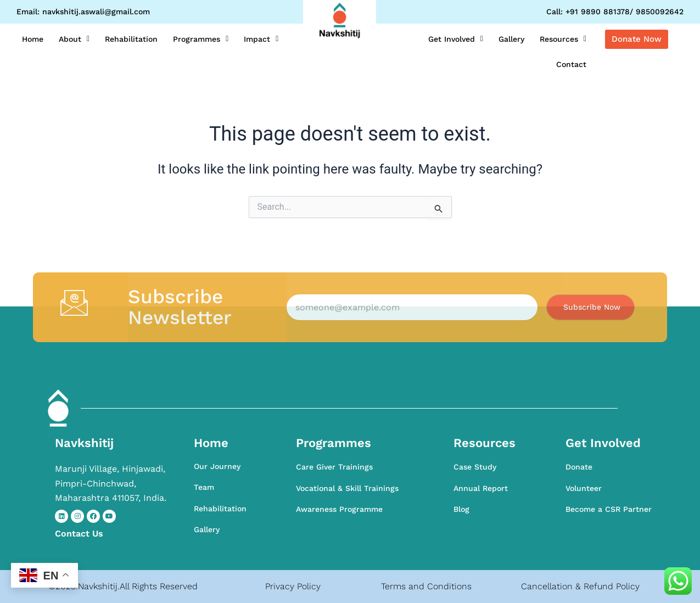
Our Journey (217, 466)
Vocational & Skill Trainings (347, 488)
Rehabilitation (131, 39)
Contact (571, 64)
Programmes (201, 39)
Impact (261, 39)
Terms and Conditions (426, 586)
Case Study (475, 467)
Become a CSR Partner (609, 509)
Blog (461, 509)
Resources (563, 39)
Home (33, 39)
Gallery (511, 39)
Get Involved (456, 39)
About (74, 39)
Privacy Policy (293, 586)
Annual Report (481, 488)
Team (204, 487)
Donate (579, 467)
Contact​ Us (79, 534)
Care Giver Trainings (334, 467)
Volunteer (584, 488)
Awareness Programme (339, 509)
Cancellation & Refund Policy (580, 586)
